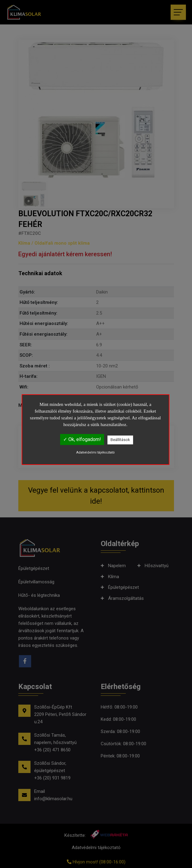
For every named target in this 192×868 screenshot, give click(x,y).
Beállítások (120, 440)
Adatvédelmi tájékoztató (96, 452)
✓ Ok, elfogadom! (82, 439)
